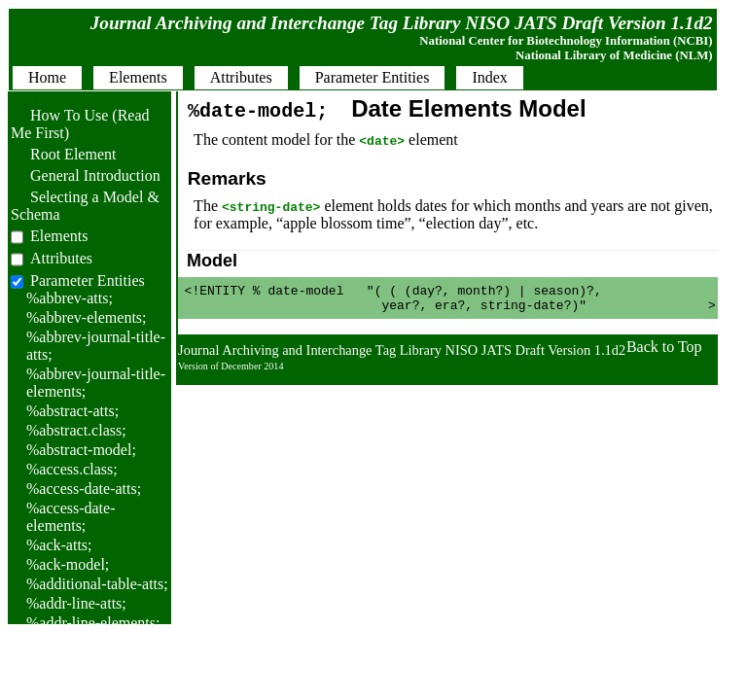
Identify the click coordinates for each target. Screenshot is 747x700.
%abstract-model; (81, 450)
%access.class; (72, 469)
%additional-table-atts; (97, 584)
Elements (59, 236)
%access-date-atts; (84, 489)
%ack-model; (68, 564)
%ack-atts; (59, 545)
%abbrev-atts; (70, 298)
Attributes (61, 258)
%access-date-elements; (71, 517)
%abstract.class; (76, 430)
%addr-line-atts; (76, 603)
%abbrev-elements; (87, 317)
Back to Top (664, 352)
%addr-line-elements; (93, 623)
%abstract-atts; (72, 411)
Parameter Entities (88, 280)
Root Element (63, 154)
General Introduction (86, 175)
